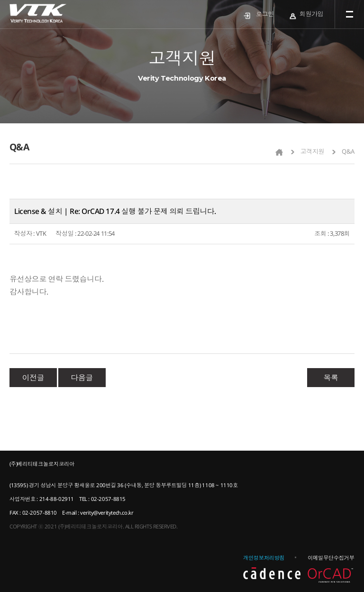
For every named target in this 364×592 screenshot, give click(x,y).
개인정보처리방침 (264, 558)
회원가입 (311, 14)
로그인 (265, 14)
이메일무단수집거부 (331, 558)
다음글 (82, 378)
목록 (331, 378)
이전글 (33, 378)
